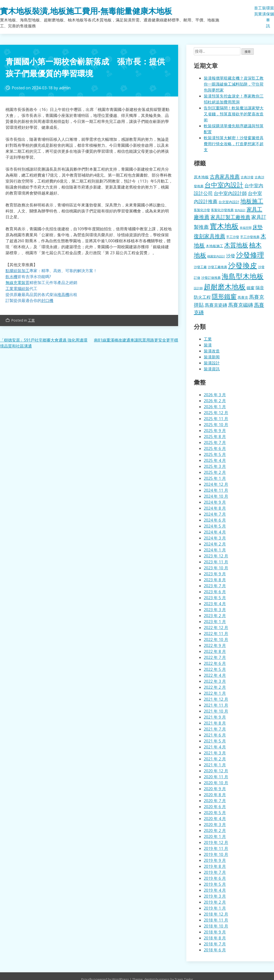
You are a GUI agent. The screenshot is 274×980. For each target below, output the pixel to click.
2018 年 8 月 (215, 938)
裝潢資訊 (212, 369)
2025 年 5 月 (215, 454)
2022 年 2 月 (215, 687)
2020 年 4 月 (215, 819)
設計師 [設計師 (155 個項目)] (198, 288)
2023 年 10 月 (216, 568)
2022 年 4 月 (215, 675)
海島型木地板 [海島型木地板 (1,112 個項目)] (243, 276)
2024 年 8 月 (215, 508)
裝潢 (264, 11)
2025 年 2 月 (215, 472)
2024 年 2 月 (215, 544)
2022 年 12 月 (216, 628)
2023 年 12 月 (216, 556)
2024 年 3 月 (215, 538)
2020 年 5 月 (215, 813)
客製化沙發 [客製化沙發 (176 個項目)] (202, 210)
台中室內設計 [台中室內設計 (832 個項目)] (224, 185)
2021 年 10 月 (216, 711)
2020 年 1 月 (215, 836)
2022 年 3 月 (215, 681)
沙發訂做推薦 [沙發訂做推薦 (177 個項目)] (211, 278)
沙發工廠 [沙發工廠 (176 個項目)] (200, 267)
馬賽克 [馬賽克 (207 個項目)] (243, 297)
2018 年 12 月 (216, 914)
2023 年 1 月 (215, 622)
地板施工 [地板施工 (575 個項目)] (252, 201)
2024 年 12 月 (216, 484)
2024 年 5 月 (215, 526)
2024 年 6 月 (215, 520)
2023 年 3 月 (215, 610)
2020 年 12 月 (216, 771)
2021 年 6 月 (215, 735)
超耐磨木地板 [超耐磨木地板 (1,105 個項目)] (225, 287)
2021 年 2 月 (215, 759)
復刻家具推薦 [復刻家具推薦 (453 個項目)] (209, 236)
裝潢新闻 (212, 357)
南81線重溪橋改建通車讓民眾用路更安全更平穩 (136, 340)
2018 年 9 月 (215, 932)
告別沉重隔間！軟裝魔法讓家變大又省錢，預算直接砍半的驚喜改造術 (234, 114)
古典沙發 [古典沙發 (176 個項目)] (247, 177)
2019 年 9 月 (215, 860)
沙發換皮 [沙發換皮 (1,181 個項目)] (243, 265)
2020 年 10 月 (216, 783)
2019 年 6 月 (215, 878)
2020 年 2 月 (215, 831)
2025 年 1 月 (215, 478)
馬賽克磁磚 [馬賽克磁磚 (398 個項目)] (241, 305)
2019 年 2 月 (215, 902)
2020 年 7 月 (215, 801)
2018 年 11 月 (216, 920)
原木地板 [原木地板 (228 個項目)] (201, 177)
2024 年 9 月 (215, 502)
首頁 (256, 11)
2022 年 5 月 (215, 669)
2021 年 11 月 (216, 705)
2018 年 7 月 (215, 944)
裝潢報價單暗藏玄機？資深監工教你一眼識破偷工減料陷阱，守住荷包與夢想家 (234, 84)
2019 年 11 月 (216, 848)
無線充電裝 (17, 283)
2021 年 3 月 (215, 753)
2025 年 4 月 (215, 460)
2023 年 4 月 (215, 604)
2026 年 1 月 (215, 407)
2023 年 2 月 (215, 616)
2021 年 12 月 (216, 699)
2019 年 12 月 (216, 842)
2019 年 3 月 (215, 896)
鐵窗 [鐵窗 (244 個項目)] (251, 288)
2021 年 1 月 (215, 765)
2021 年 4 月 (215, 747)
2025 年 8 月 (215, 437)
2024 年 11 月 (216, 490)
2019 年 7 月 (215, 872)
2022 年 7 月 (215, 657)
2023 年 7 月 (215, 586)
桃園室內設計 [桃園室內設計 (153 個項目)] (216, 256)
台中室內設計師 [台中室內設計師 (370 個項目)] (230, 193)
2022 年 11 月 (216, 634)
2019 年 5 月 (215, 884)
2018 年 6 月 (215, 950)
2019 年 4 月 (215, 890)
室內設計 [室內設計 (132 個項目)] (240, 210)
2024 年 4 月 (215, 532)
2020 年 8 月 (215, 795)
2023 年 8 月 (215, 580)
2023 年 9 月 (215, 574)
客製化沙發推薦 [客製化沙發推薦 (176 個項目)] (222, 210)
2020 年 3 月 (215, 825)
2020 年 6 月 (215, 807)
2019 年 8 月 (215, 866)
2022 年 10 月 (216, 639)
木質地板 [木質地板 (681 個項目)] (236, 245)
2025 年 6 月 (215, 448)
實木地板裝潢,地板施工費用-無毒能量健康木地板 (86, 11)
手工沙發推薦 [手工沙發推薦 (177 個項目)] (250, 237)
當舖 (272, 11)
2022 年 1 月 (215, 693)
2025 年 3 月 (215, 466)
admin (65, 88)
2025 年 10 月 (216, 425)
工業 (260, 11)
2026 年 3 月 (215, 395)
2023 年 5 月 (215, 598)
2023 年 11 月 (216, 562)
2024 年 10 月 (216, 496)
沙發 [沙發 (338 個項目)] (231, 256)
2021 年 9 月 (215, 717)
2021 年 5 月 (215, 741)
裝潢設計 (212, 363)
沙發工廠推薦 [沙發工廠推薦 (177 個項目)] (217, 267)
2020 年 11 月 (216, 777)
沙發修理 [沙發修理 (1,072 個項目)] (250, 255)
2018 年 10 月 (216, 926)
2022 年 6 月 (215, 663)
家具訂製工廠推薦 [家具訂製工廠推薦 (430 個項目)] (230, 217)
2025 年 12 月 (216, 413)
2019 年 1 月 (215, 908)
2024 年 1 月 (215, 550)
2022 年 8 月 (215, 651)
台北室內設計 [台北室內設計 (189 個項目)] (229, 202)
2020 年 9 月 (215, 789)
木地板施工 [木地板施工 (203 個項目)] (214, 246)
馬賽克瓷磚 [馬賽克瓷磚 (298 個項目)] (216, 305)
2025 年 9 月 (215, 431)
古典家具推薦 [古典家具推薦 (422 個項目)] (225, 176)
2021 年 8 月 (215, 723)
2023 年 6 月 (215, 592)
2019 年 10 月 (216, 854)
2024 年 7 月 (215, 514)
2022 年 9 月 (215, 645)
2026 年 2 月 (215, 401)
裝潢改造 (212, 351)
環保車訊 (268, 17)
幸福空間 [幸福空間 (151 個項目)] (246, 228)
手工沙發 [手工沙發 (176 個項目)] (233, 237)
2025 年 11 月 (216, 419)
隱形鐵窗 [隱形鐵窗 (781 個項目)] (224, 296)
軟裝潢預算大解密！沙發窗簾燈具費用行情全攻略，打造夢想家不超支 (234, 144)
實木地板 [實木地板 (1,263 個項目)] (224, 226)
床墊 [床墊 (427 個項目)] (258, 227)
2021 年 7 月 (215, 729)
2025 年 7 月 (215, 442)
